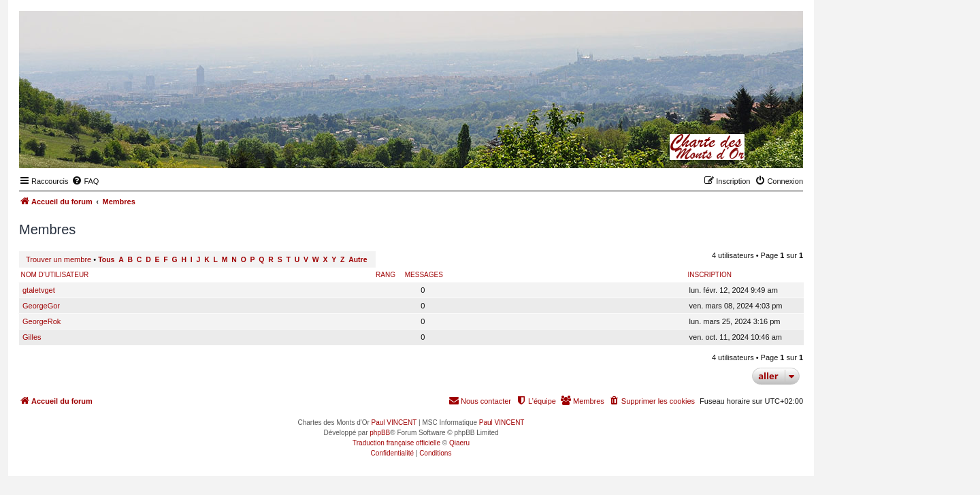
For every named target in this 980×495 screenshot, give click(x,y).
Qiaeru (459, 443)
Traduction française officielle (396, 443)
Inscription (710, 275)
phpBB (380, 433)
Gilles (32, 337)
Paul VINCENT (394, 422)
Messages (424, 275)
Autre (358, 260)
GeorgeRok (42, 321)
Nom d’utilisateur (55, 275)
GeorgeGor (41, 306)
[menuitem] (85, 181)
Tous (106, 260)
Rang (386, 275)
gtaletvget (39, 290)
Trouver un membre (59, 259)
